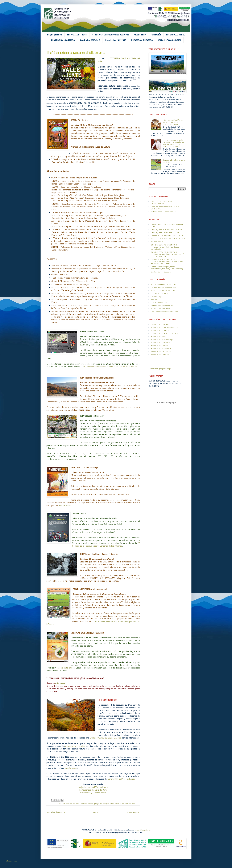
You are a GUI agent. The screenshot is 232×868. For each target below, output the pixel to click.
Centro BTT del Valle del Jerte (121, 779)
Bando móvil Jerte (158, 336)
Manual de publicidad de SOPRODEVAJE (168, 239)
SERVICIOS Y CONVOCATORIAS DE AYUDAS (111, 34)
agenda (59, 803)
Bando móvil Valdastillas (161, 352)
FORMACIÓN (156, 34)
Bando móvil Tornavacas (161, 348)
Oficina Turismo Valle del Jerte (164, 288)
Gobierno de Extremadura (162, 306)
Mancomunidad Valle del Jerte (163, 284)
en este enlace (65, 505)
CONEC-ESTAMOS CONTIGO (169, 40)
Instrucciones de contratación (163, 212)
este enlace (60, 683)
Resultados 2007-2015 (90, 40)
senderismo (120, 803)
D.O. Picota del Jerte (159, 293)
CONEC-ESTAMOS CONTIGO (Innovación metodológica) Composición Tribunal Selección (168, 254)
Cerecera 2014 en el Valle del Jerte (174, 161)
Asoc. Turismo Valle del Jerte (163, 290)
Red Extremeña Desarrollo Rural (165, 312)
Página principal (55, 34)
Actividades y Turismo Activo (93, 793)
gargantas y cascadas (75, 746)
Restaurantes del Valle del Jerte (93, 790)
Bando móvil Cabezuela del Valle (165, 327)
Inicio (95, 812)
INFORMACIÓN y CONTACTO (63, 40)
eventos (69, 803)
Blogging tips (11, 861)
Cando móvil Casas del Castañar (164, 333)
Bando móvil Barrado (160, 324)
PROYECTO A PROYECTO (142, 40)
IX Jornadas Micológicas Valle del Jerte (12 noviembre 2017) (173, 122)
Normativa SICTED (159, 242)
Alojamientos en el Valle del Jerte (93, 787)
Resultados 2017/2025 (116, 40)
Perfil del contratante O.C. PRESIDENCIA (162, 203)
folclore (77, 803)
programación (109, 803)
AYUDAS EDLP (140, 34)
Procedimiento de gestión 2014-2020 (167, 236)
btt (64, 803)
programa (98, 803)
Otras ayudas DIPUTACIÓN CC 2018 (167, 230)
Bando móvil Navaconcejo (162, 339)
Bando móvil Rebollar (160, 355)
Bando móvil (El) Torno (161, 342)
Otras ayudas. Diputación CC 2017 (165, 233)
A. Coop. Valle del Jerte (160, 309)
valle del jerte (130, 803)
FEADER (155, 300)
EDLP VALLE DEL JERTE (77, 34)
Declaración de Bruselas (161, 272)
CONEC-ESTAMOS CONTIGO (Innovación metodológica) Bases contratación (165, 247)
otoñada (84, 803)
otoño (91, 803)
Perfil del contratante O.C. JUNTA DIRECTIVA (165, 208)
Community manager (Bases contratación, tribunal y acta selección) (167, 268)
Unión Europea (157, 297)
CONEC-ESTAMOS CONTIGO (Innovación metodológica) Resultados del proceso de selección (167, 261)
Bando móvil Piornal (159, 346)
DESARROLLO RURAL (175, 34)
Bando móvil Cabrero (160, 330)
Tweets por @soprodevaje (160, 369)
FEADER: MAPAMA (159, 303)
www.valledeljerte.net (143, 830)
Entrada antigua (132, 812)
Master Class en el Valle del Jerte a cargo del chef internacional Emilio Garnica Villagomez (173, 143)
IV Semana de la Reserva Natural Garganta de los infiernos (110, 367)
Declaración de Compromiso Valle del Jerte (167, 226)
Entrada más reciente (56, 812)
